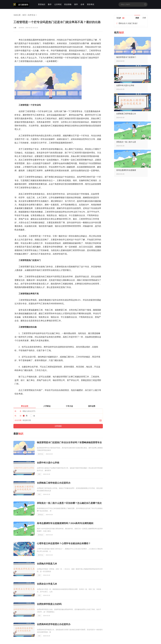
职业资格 (68, 4)
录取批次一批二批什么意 (126, 142)
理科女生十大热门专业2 (128, 23)
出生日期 (18, 420)
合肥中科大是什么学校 (125, 85)
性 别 (18, 416)
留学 (76, 4)
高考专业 (32, 15)
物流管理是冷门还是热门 (126, 57)
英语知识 (42, 4)
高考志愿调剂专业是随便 (126, 170)
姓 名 (18, 411)
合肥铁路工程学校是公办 (126, 114)
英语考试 (91, 4)
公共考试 (58, 4)
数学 (50, 4)
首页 (24, 15)
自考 (82, 4)
